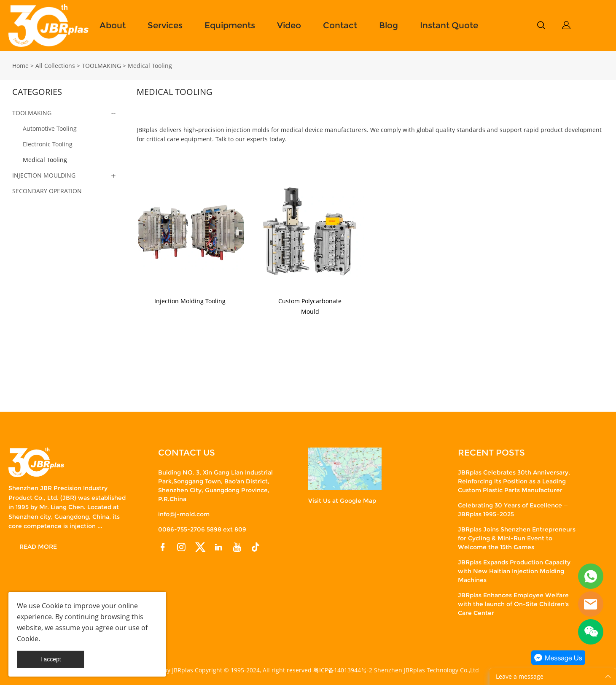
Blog (389, 25)
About (113, 25)
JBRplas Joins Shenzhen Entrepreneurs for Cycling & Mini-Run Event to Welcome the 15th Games (517, 538)
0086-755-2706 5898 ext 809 (202, 529)
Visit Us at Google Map (342, 501)
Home (20, 66)
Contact (340, 25)
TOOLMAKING (101, 66)
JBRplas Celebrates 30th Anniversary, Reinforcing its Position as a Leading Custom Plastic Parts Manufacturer (514, 481)
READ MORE (38, 547)
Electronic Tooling (48, 144)
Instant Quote (449, 25)
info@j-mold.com (184, 514)
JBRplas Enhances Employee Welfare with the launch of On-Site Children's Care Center (513, 604)
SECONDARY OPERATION (47, 191)
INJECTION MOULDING (44, 175)
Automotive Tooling (50, 128)
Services (165, 25)
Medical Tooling (150, 66)
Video (289, 25)
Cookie (52, 606)
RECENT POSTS (491, 453)
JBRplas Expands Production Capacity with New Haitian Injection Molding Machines (514, 571)
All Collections (55, 66)
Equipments (230, 25)
